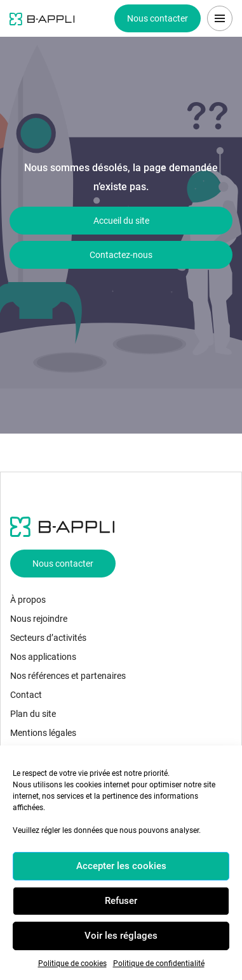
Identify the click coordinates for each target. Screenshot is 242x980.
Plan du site (33, 714)
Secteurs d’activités (48, 638)
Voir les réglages (121, 936)
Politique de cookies (72, 964)
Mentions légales (43, 733)
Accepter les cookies (121, 866)
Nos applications (43, 657)
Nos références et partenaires (68, 676)
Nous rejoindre (39, 619)
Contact (26, 695)
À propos (28, 600)
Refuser (121, 901)
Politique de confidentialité (159, 964)
